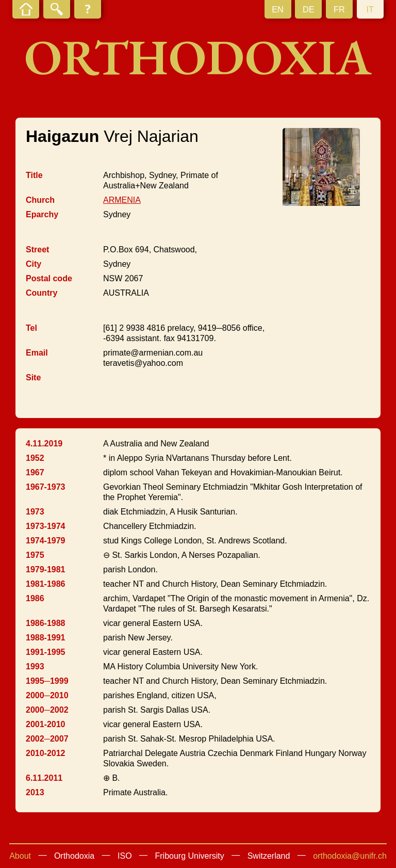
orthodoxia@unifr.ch (350, 856)
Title (34, 175)
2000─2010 (47, 695)
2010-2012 (46, 753)
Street (37, 250)
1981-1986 (46, 584)
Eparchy (42, 214)
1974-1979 (46, 541)
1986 (35, 598)
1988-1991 (46, 638)
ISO (125, 856)
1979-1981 (46, 569)
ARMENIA (122, 200)
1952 (35, 458)
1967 (35, 472)
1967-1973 (46, 487)
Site (33, 377)
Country (42, 293)
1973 (35, 512)
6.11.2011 (44, 778)
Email (37, 353)
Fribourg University (190, 856)
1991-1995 (46, 652)
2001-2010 (46, 724)
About (20, 856)
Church (40, 200)
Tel (31, 328)
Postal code (49, 278)
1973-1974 (46, 526)
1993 (35, 666)
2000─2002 (47, 710)
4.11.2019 (44, 444)
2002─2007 (47, 739)
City (34, 264)
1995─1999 (47, 681)
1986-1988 (46, 623)
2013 (35, 792)
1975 (35, 555)
